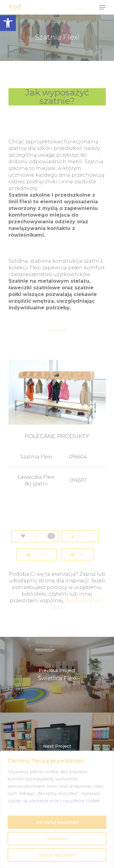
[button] (8, 23)
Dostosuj (57, 839)
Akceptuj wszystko (57, 822)
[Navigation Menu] (102, 7)
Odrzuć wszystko (57, 855)
